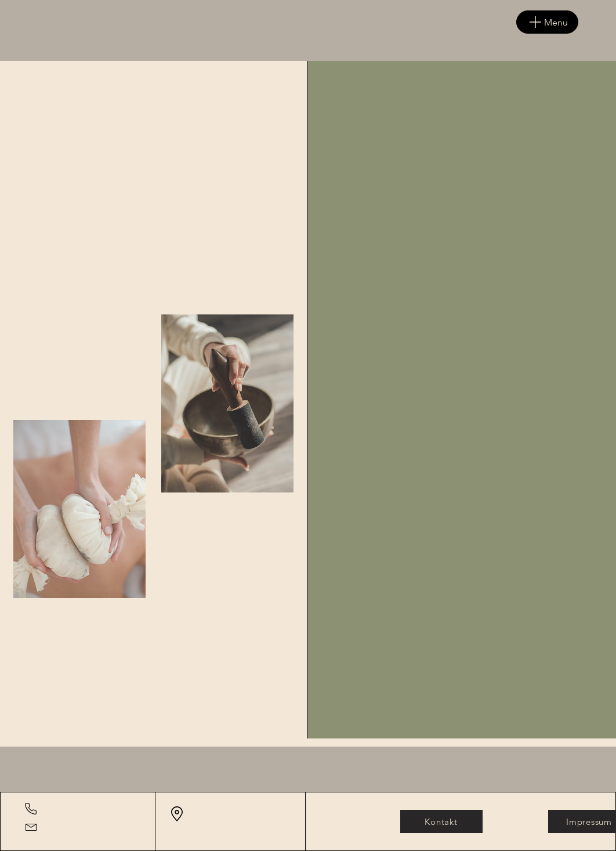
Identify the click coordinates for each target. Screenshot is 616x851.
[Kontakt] (441, 821)
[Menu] (547, 22)
